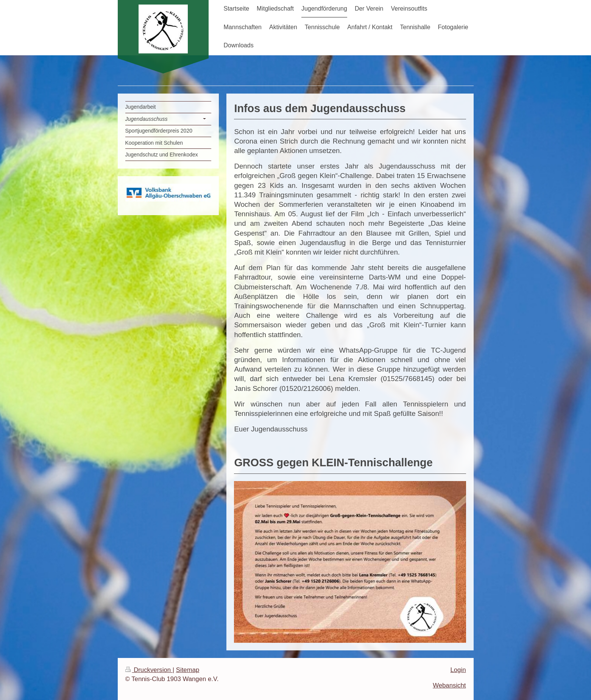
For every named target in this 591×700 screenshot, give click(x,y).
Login (458, 670)
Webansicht (449, 685)
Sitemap (188, 670)
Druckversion (149, 670)
